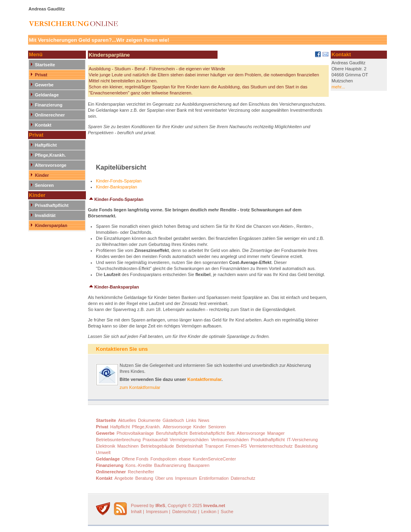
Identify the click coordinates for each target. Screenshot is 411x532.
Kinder (42, 175)
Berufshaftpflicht (172, 433)
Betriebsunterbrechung (118, 440)
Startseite (45, 65)
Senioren (44, 185)
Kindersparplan (51, 225)
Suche (227, 512)
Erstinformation (214, 478)
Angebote (124, 478)
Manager (276, 433)
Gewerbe (44, 85)
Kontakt (43, 125)
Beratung (144, 478)
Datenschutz (243, 478)
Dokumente (149, 420)
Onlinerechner (50, 115)
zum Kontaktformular (140, 387)
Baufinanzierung (170, 465)
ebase (185, 459)
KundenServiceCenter (214, 459)
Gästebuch (173, 420)
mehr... (338, 87)
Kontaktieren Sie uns (122, 349)
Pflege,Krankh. (50, 155)
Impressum (186, 478)
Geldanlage (47, 95)
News (204, 420)
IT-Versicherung (302, 440)
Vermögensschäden (189, 440)
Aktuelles (127, 420)
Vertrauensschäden (230, 440)
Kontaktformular (204, 379)
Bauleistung (306, 446)
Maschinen (128, 446)
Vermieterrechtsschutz (271, 446)
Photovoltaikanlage (135, 433)
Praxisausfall (155, 440)
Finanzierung (49, 105)
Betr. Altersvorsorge (246, 433)
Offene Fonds (135, 459)
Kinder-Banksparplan (117, 187)
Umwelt (103, 452)
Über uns (164, 478)
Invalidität (45, 215)
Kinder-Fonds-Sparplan (119, 181)
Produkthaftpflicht (268, 440)
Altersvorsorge (51, 165)
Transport (214, 446)
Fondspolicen (164, 459)
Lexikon (209, 512)
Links (191, 420)
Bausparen (199, 465)
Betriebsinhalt (190, 446)
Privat (41, 75)
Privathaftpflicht (52, 205)
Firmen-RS (236, 446)
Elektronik (106, 446)
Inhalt (136, 512)
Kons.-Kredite (139, 465)
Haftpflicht (46, 145)
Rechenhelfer (141, 472)
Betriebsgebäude (158, 446)
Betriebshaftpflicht (207, 433)
